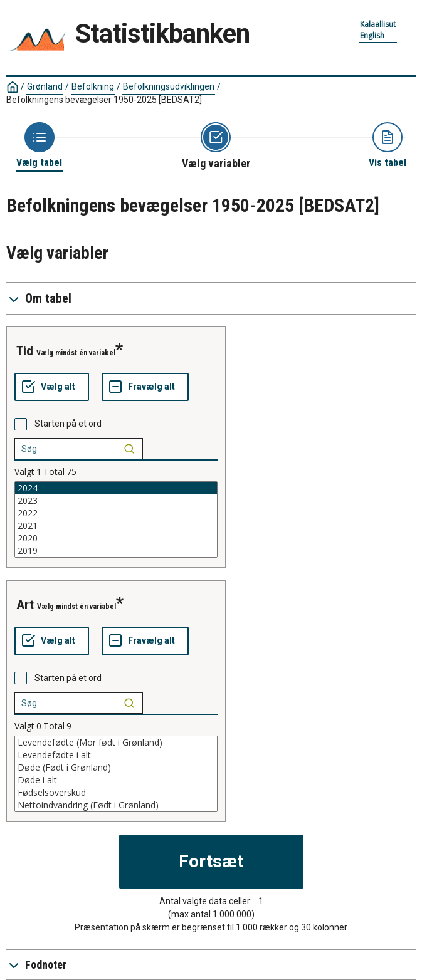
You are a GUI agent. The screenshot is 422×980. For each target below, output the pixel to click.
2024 (116, 488)
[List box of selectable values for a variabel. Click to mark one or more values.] (116, 519)
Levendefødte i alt (116, 755)
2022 (116, 513)
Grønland (45, 86)
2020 (116, 538)
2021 (116, 526)
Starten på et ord (68, 424)
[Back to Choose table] (39, 146)
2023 (116, 501)
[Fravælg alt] (145, 387)
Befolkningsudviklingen (169, 86)
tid (25, 351)
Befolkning (93, 86)
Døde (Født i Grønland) (116, 768)
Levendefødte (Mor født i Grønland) (116, 743)
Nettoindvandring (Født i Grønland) (116, 805)
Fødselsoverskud (116, 793)
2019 (116, 551)
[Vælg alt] (52, 387)
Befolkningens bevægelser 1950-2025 (104, 100)
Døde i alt (116, 780)
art (25, 605)
